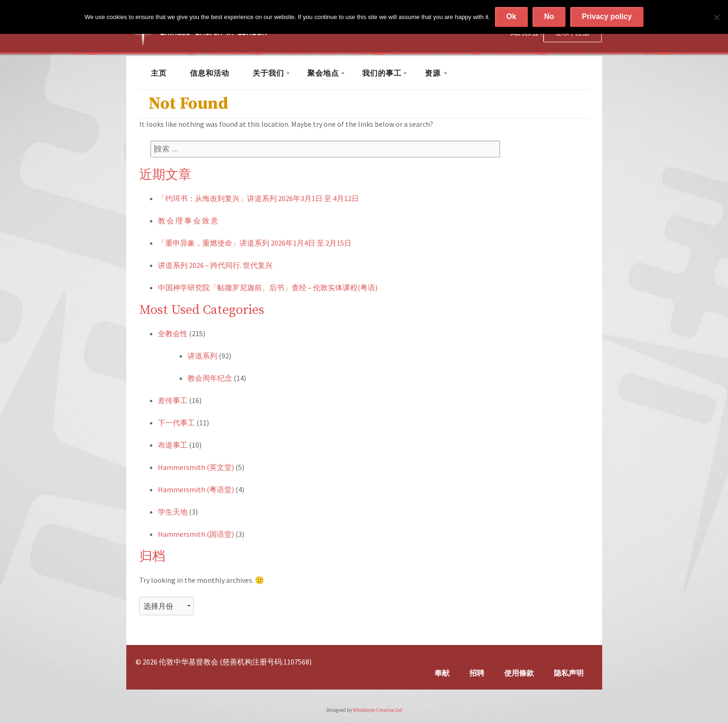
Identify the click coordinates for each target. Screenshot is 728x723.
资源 (433, 73)
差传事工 (173, 400)
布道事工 (173, 445)
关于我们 (268, 73)
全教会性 (173, 333)
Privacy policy (607, 16)
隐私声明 (569, 673)
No (549, 16)
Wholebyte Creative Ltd (377, 710)
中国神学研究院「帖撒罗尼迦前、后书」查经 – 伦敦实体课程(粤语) (268, 287)
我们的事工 (382, 73)
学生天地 (173, 512)
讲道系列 (202, 356)
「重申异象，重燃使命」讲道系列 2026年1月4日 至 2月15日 (255, 243)
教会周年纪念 (210, 378)
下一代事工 (176, 423)
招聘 (477, 673)
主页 (159, 73)
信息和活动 (210, 73)
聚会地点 (323, 73)
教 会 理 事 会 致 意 (188, 221)
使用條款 (519, 673)
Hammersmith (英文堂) (196, 467)
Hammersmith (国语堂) (196, 534)
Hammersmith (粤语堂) (196, 489)
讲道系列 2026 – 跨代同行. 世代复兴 (215, 265)
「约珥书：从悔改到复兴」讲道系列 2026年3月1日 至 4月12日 (258, 198)
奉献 (442, 673)
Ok (511, 16)
